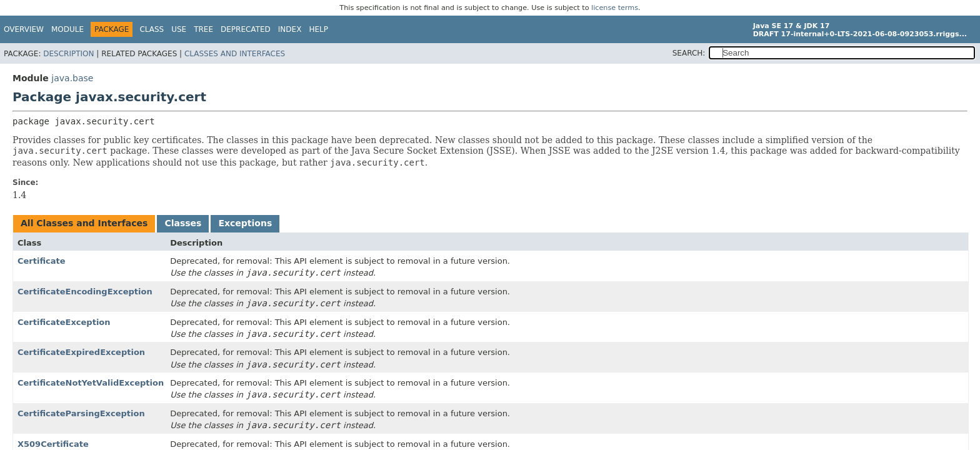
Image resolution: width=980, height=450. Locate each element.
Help (318, 29)
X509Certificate (53, 444)
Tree (203, 29)
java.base (72, 78)
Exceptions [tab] (245, 223)
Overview (24, 29)
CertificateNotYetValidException (91, 383)
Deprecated (246, 29)
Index (290, 29)
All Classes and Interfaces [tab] (84, 223)
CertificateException (64, 322)
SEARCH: (689, 53)
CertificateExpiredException (81, 352)
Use (179, 29)
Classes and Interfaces (235, 54)
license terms (615, 8)
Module (67, 29)
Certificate (42, 261)
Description (68, 54)
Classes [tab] (183, 223)
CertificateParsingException (81, 413)
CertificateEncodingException (85, 292)
